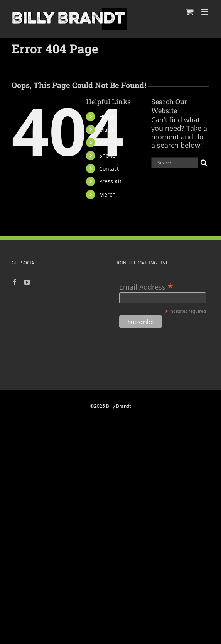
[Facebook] (15, 282)
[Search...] (175, 163)
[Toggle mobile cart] (190, 12)
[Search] (204, 163)
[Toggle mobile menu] (205, 12)
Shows (107, 155)
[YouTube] (27, 282)
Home (107, 116)
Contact (109, 169)
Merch (107, 194)
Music (107, 130)
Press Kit (110, 181)
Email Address (146, 286)
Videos (108, 142)
